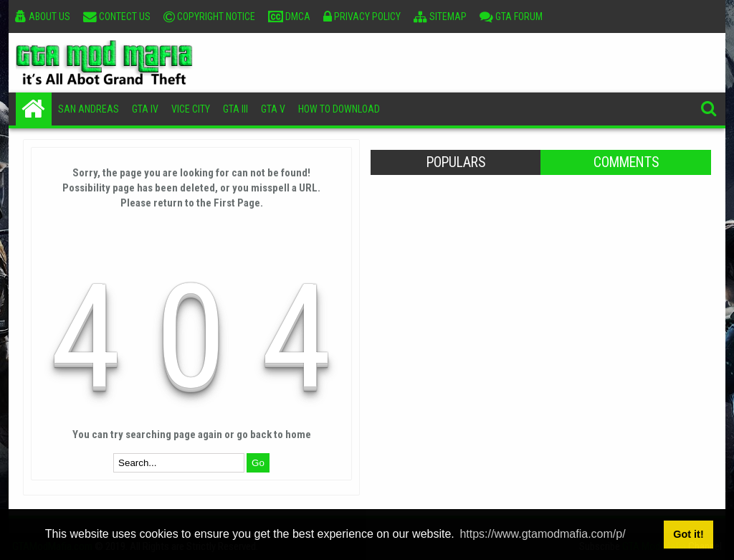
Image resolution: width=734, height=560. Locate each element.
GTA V (273, 109)
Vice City (191, 109)
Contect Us (117, 16)
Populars (456, 162)
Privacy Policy (362, 16)
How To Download (339, 109)
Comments (626, 162)
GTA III (235, 109)
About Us (43, 16)
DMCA (289, 16)
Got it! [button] (688, 534)
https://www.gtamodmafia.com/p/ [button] (542, 534)
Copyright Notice (209, 16)
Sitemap (440, 16)
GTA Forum (511, 16)
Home (34, 109)
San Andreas (89, 109)
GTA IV (145, 109)
